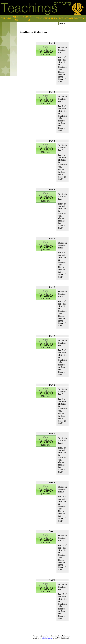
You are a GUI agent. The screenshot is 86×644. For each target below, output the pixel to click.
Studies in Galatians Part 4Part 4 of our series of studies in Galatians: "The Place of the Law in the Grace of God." (63, 211)
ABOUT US (17, 18)
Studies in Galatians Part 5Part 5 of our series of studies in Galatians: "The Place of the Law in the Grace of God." (63, 260)
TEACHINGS (43, 18)
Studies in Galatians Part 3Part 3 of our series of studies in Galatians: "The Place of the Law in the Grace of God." (63, 162)
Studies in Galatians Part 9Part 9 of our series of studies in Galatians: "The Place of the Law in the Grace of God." (63, 455)
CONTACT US (29, 18)
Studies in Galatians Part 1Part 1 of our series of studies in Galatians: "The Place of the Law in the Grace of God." (63, 65)
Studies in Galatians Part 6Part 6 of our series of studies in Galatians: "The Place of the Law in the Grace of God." (63, 309)
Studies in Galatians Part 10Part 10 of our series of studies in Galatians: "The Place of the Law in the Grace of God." (63, 504)
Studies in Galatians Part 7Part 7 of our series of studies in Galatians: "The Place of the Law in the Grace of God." (63, 357)
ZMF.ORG (6, 18)
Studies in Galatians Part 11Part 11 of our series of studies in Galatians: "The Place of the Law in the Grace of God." (63, 553)
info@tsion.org (47, 638)
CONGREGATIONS (75, 18)
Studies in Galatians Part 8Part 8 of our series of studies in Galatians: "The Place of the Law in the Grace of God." (63, 406)
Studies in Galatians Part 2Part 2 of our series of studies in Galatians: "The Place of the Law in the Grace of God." (63, 113)
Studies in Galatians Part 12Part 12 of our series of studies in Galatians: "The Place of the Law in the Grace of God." (63, 601)
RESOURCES (58, 18)
